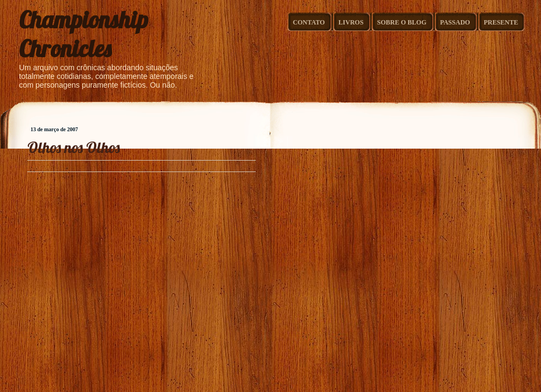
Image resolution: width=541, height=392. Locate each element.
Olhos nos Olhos (73, 147)
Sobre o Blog (402, 22)
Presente (501, 22)
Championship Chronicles (84, 34)
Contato (309, 22)
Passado (455, 22)
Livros (351, 22)
